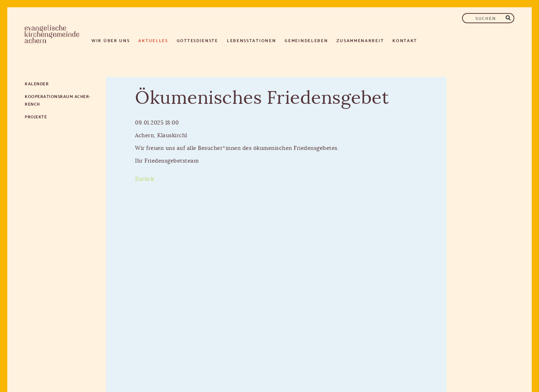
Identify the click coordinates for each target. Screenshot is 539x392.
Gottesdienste (197, 40)
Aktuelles (153, 40)
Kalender (37, 83)
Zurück (144, 179)
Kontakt (405, 40)
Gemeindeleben (306, 40)
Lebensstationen (252, 40)
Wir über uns (111, 40)
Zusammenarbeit (360, 40)
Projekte (36, 116)
